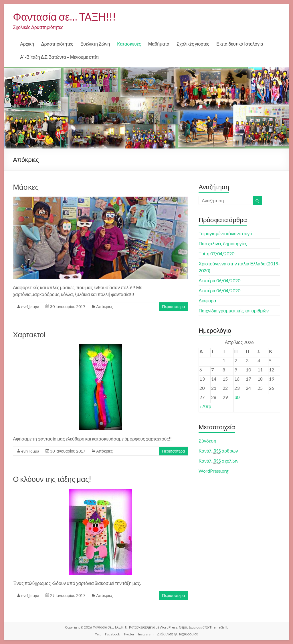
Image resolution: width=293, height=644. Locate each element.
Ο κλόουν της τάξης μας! (52, 479)
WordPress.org (214, 471)
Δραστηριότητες (57, 44)
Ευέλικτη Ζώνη (95, 44)
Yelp (98, 634)
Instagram (146, 634)
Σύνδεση (207, 441)
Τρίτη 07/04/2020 (216, 254)
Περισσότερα (173, 307)
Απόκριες (104, 307)
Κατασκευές (129, 44)
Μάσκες (26, 187)
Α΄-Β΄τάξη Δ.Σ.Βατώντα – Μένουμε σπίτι (59, 57)
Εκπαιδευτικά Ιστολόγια (240, 44)
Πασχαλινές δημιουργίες (223, 243)
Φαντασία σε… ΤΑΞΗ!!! (64, 17)
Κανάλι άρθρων (218, 451)
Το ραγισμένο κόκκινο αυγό (225, 233)
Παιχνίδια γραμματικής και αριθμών (234, 311)
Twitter (129, 634)
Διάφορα (207, 301)
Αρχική (27, 44)
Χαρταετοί (29, 334)
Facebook (112, 634)
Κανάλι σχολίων (218, 461)
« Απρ (205, 406)
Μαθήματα (159, 44)
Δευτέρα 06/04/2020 (219, 280)
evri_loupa (30, 307)
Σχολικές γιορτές (193, 44)
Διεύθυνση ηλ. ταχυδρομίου (178, 634)
